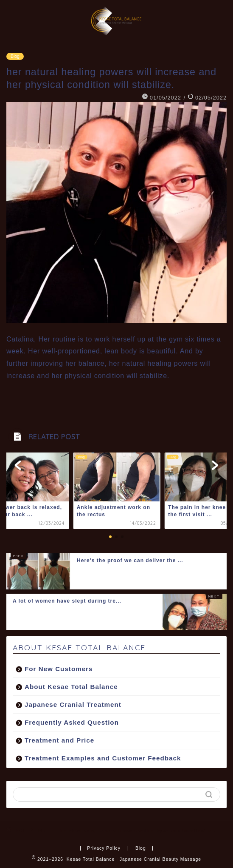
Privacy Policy (104, 848)
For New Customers (59, 669)
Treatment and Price (59, 740)
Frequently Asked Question (72, 722)
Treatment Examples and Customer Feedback (103, 758)
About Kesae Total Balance (71, 687)
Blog (15, 56)
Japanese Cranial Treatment (73, 704)
